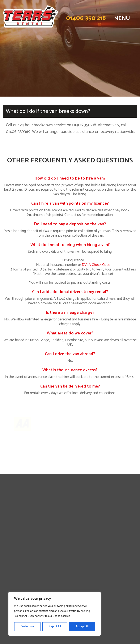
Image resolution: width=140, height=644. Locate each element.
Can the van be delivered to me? (70, 386)
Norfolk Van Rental (70, 548)
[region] (55, 614)
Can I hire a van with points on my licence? (70, 203)
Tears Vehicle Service (70, 572)
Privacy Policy (70, 553)
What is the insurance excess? (70, 370)
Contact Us (70, 534)
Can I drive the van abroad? (70, 354)
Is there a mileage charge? (70, 313)
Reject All (55, 627)
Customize (27, 627)
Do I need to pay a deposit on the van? (70, 224)
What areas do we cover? (70, 333)
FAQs (70, 529)
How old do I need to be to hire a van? (70, 178)
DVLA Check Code (96, 265)
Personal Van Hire (70, 515)
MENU (122, 18)
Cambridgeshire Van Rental (70, 543)
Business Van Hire (70, 520)
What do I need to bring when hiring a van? (70, 245)
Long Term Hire (70, 524)
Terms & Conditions (70, 557)
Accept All (82, 627)
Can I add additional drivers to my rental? (70, 292)
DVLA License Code (70, 562)
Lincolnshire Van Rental (70, 538)
